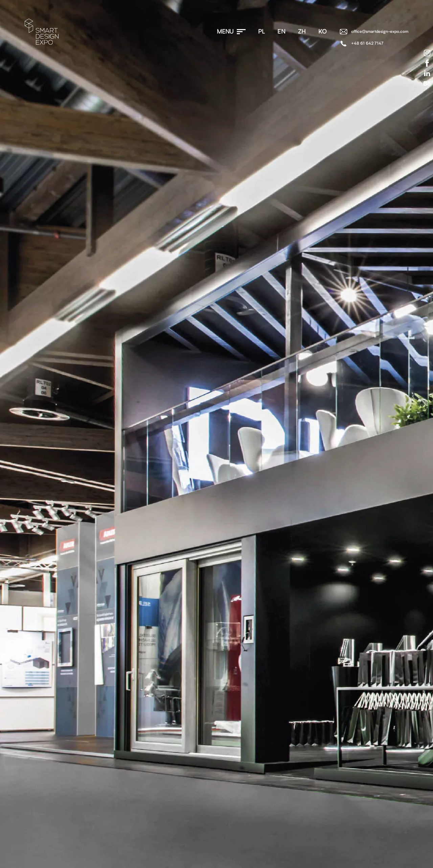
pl (261, 32)
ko (323, 32)
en (281, 32)
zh (302, 32)
